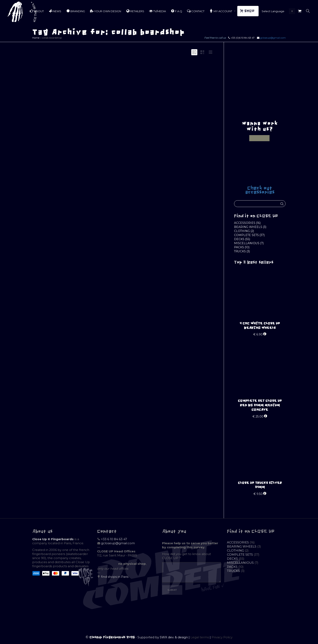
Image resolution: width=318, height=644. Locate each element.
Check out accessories (260, 190)
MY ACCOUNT (221, 11)
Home (36, 38)
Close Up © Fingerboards (53, 539)
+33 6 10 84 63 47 (114, 539)
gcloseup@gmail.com (273, 38)
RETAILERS (135, 11)
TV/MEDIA (157, 11)
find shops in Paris (115, 577)
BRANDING (76, 11)
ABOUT (37, 11)
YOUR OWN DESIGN (105, 11)
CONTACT (196, 11)
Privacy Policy (222, 637)
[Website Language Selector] (277, 11)
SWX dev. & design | (175, 637)
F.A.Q (176, 11)
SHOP (248, 11)
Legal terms (200, 637)
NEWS (55, 11)
